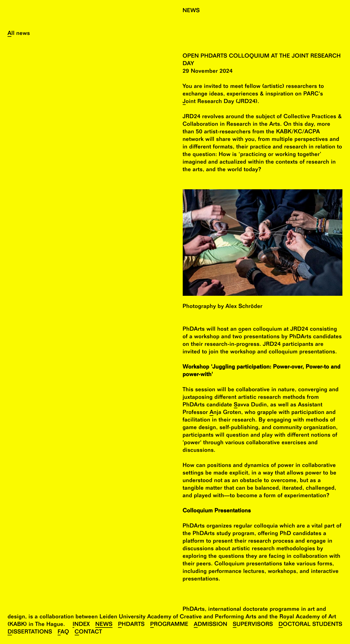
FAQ (63, 633)
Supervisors (253, 625)
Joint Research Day (208, 102)
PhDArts (131, 625)
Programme (169, 625)
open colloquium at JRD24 (273, 330)
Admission (211, 625)
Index (81, 625)
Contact (88, 633)
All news (19, 34)
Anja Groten (225, 413)
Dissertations (30, 633)
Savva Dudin (250, 405)
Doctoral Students (310, 625)
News (104, 625)
